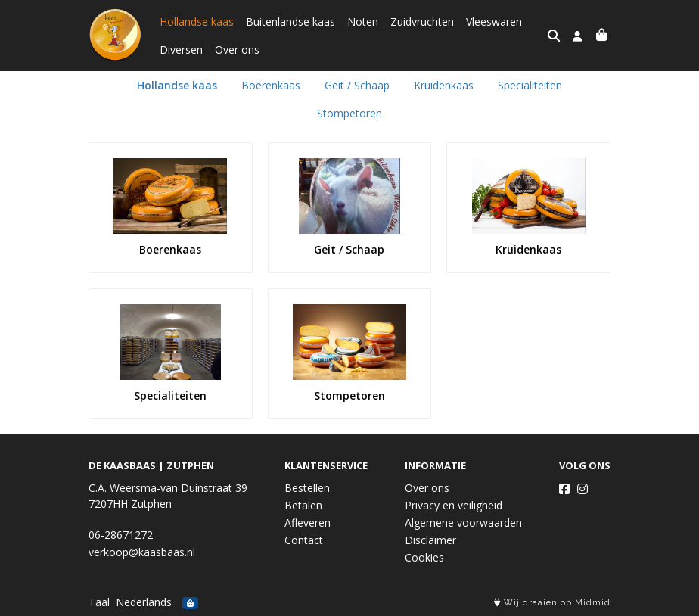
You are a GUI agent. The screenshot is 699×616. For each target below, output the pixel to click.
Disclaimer (430, 540)
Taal (99, 602)
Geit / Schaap (357, 85)
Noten (363, 22)
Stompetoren (349, 113)
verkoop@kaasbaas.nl (142, 552)
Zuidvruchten (422, 22)
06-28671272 (121, 535)
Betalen (303, 505)
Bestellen (307, 488)
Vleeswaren (494, 22)
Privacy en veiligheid (454, 505)
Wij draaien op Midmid (552, 603)
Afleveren (308, 523)
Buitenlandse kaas (290, 22)
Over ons (237, 50)
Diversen (181, 50)
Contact (304, 540)
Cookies (424, 557)
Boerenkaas (271, 85)
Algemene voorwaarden (463, 523)
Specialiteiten (530, 85)
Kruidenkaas (444, 85)
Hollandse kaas (197, 22)
